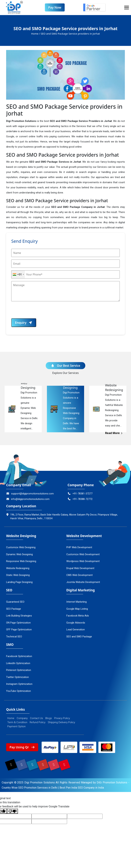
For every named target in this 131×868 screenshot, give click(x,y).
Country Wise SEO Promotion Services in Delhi (30, 788)
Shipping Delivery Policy (61, 722)
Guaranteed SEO (15, 602)
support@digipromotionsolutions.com (30, 494)
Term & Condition (17, 722)
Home (11, 718)
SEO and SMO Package (79, 637)
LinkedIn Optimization (18, 663)
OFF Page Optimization (19, 630)
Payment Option (16, 727)
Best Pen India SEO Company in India (82, 788)
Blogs (49, 718)
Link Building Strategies (19, 616)
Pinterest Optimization (19, 670)
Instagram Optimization (19, 684)
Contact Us (37, 718)
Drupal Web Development (80, 568)
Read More (114, 433)
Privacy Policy (62, 718)
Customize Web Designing (21, 548)
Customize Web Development (83, 555)
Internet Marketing (77, 602)
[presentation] (37, 312)
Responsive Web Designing (21, 561)
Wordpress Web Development (83, 561)
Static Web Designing (18, 575)
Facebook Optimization (19, 656)
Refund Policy (38, 722)
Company (22, 718)
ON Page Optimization (18, 623)
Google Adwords (76, 623)
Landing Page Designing (19, 582)
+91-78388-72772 (80, 499)
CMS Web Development (79, 575)
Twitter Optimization (17, 677)
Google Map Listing (77, 609)
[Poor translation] (12, 812)
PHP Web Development (79, 548)
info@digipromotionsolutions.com (28, 499)
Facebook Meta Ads (78, 616)
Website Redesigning (18, 568)
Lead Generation (76, 630)
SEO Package (14, 609)
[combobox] (18, 275)
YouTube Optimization (19, 691)
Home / (35, 34)
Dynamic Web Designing (19, 555)
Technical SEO (14, 637)
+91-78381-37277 (80, 494)
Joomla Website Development (83, 582)
